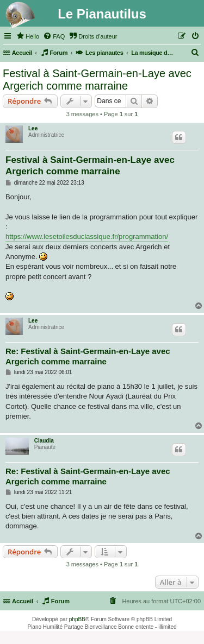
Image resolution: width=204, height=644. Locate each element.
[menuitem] (27, 36)
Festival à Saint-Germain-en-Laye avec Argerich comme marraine (97, 80)
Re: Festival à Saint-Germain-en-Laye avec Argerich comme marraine (88, 356)
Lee (33, 128)
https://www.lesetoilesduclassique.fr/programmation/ (87, 236)
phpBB (77, 619)
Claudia (44, 441)
